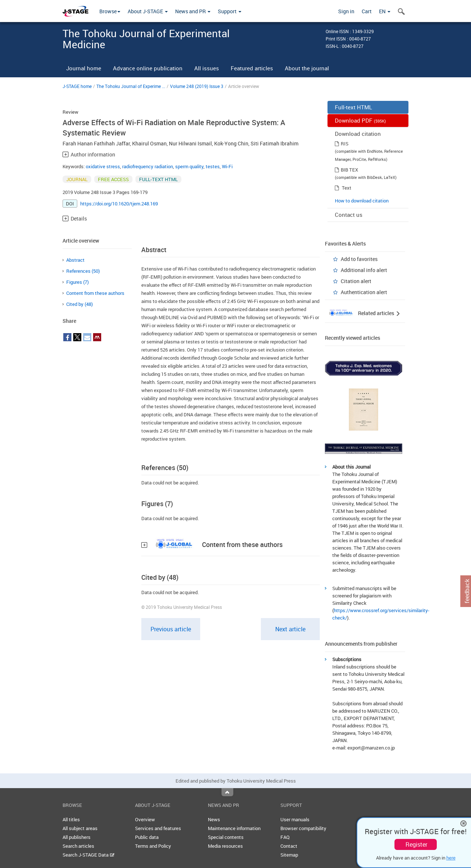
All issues (207, 68)
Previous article (171, 629)
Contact (289, 846)
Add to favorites (359, 259)
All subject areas (80, 828)
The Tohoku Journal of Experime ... (131, 86)
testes (213, 166)
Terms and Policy (153, 846)
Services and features (158, 828)
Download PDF (360, 120)
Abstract (75, 260)
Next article (290, 629)
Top (227, 792)
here (451, 858)
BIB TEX (349, 170)
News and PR (193, 11)
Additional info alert (364, 270)
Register (416, 844)
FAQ (285, 837)
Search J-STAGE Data (88, 855)
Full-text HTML (353, 107)
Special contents (226, 837)
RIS (345, 144)
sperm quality (189, 166)
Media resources (225, 846)
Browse (110, 11)
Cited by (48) (79, 304)
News (214, 819)
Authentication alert (364, 292)
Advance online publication (148, 68)
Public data (147, 837)
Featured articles (252, 68)
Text (347, 188)
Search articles (78, 846)
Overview (145, 819)
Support (230, 11)
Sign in (346, 11)
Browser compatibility (303, 828)
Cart (367, 11)
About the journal (307, 68)
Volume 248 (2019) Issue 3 (197, 86)
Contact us (349, 215)
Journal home (84, 68)
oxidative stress (103, 166)
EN (385, 11)
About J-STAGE (148, 11)
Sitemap (289, 855)
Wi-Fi (227, 166)
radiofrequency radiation (148, 166)
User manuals (295, 819)
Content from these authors (95, 293)
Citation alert (356, 281)
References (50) (83, 271)
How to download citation (362, 201)
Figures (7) (77, 282)
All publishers (77, 837)
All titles (71, 819)
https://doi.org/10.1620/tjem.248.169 (119, 204)
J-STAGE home (77, 86)
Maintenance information (234, 828)
